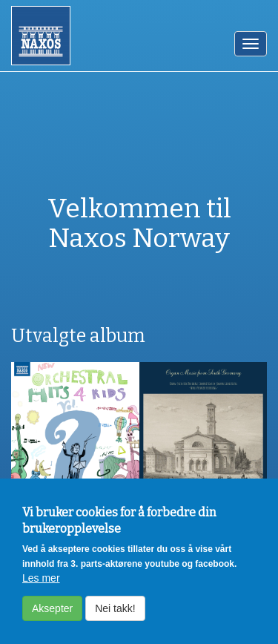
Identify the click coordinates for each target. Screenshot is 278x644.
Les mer (41, 585)
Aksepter (52, 616)
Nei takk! (115, 616)
